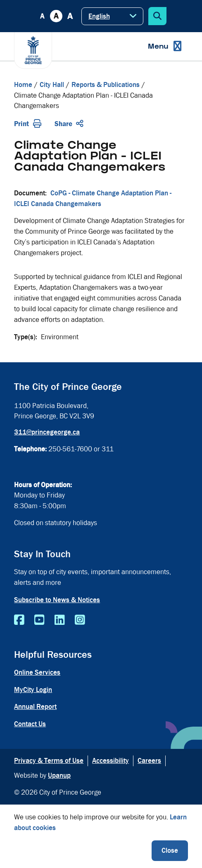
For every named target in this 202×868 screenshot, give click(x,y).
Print (28, 124)
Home (23, 85)
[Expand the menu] (165, 46)
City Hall (52, 85)
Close (170, 850)
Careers (149, 761)
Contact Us (30, 724)
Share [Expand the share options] (69, 124)
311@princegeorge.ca (47, 432)
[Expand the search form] (157, 16)
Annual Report (35, 707)
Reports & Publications (106, 85)
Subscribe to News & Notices (57, 600)
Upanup (59, 775)
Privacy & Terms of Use (49, 761)
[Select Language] (112, 16)
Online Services (37, 672)
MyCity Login (33, 690)
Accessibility (111, 761)
